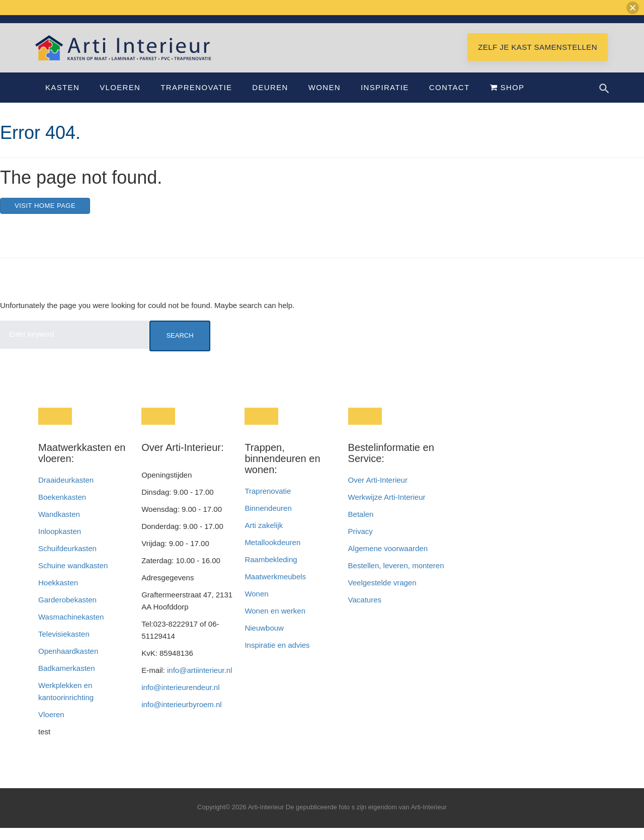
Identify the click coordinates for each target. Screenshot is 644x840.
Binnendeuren (268, 520)
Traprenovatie (196, 99)
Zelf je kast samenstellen (538, 59)
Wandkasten (59, 526)
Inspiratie (385, 99)
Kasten (62, 99)
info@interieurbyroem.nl (181, 716)
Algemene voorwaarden (388, 560)
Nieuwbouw (264, 640)
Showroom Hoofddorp (571, 24)
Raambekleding (271, 571)
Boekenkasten (62, 509)
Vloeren (120, 99)
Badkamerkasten (67, 680)
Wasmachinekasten (71, 629)
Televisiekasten (64, 646)
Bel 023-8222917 (501, 24)
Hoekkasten (58, 595)
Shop (507, 99)
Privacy (360, 543)
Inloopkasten (60, 543)
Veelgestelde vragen (382, 595)
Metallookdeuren (272, 554)
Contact (450, 99)
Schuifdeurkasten (67, 560)
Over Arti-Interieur (378, 492)
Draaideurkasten (66, 492)
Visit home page (45, 218)
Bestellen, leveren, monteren (396, 578)
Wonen (325, 99)
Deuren (270, 99)
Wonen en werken (275, 623)
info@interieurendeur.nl (180, 699)
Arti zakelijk (264, 537)
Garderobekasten (67, 612)
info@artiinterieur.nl (433, 24)
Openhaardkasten (68, 663)
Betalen (362, 526)
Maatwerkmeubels (275, 589)
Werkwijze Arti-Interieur (387, 509)
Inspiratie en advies (277, 657)
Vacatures (365, 612)
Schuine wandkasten (73, 578)
